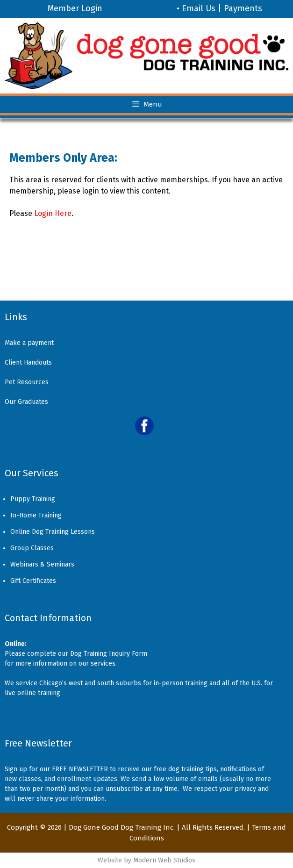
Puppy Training (33, 499)
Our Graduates (26, 402)
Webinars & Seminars (42, 564)
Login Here (53, 213)
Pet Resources (27, 382)
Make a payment (29, 343)
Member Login (75, 8)
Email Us (199, 8)
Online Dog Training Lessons (53, 532)
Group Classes (32, 548)
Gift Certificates (33, 581)
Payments (243, 8)
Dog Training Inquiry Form (109, 654)
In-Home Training (36, 515)
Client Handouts (28, 362)
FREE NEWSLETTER (80, 769)
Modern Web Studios (164, 860)
